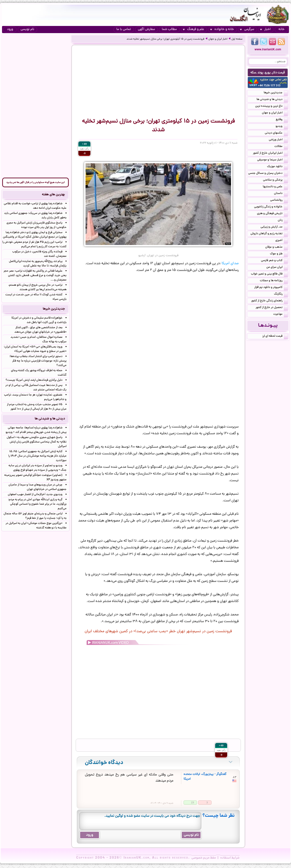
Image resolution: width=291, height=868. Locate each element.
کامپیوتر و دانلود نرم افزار (271, 288)
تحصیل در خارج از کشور (272, 308)
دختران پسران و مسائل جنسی (268, 174)
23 (193, 802)
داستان (281, 194)
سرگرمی (247, 29)
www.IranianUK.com (268, 50)
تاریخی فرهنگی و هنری (272, 214)
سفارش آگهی (146, 29)
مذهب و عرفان (277, 247)
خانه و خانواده (222, 29)
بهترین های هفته (53, 195)
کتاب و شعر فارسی (274, 261)
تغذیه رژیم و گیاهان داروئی (269, 234)
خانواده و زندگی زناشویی (271, 207)
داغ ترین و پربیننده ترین (272, 106)
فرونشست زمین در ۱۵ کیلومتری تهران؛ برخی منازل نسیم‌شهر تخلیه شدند (165, 39)
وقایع (282, 120)
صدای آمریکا (230, 264)
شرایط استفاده (230, 858)
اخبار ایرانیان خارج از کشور (270, 153)
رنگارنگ (281, 294)
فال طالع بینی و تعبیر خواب (269, 274)
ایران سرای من (277, 268)
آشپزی (282, 241)
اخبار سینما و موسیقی (273, 160)
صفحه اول (237, 39)
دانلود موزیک (277, 167)
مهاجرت (281, 315)
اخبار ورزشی (278, 140)
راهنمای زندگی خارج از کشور (270, 301)
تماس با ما (124, 29)
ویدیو (282, 127)
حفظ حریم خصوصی (204, 858)
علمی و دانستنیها (275, 187)
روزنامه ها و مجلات (274, 281)
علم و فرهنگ (193, 29)
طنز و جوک (279, 254)
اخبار (265, 29)
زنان (283, 221)
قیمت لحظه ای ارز (275, 336)
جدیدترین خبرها (276, 93)
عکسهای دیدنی (276, 133)
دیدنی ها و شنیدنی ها (272, 100)
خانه (281, 29)
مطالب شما (169, 29)
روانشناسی (279, 200)
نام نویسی (27, 29)
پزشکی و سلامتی (275, 180)
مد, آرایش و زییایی (274, 227)
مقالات (281, 147)
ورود (10, 29)
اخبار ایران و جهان (218, 39)
